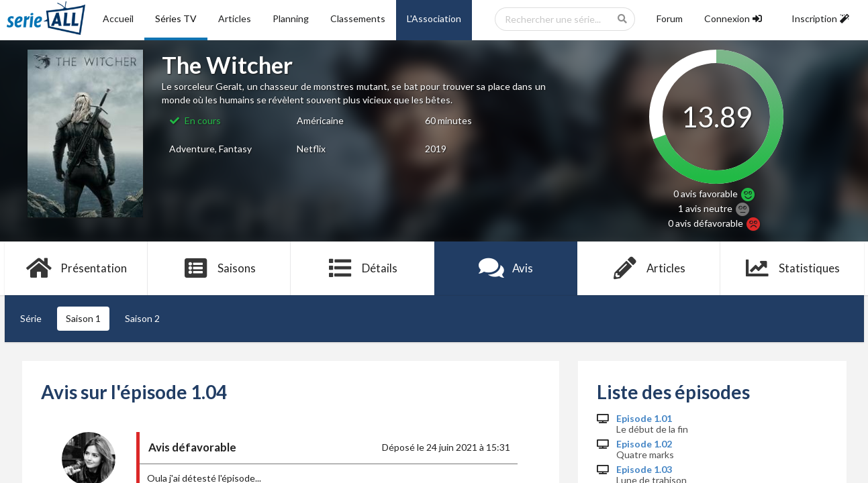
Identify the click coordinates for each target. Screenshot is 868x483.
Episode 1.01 (644, 419)
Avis (506, 268)
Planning (291, 18)
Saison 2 (142, 318)
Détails (363, 268)
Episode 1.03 (644, 470)
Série (31, 318)
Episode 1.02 (644, 444)
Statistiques (792, 268)
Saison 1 (83, 318)
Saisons (219, 268)
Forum (670, 18)
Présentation (76, 268)
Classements (358, 18)
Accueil (118, 18)
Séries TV (176, 18)
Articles (235, 18)
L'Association (434, 18)
